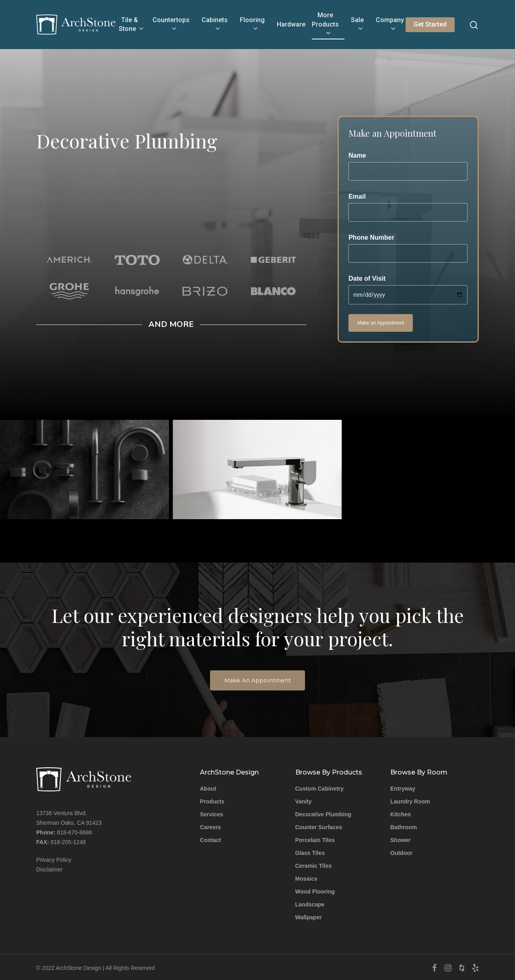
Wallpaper (309, 917)
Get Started (430, 24)
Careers (210, 827)
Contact (210, 840)
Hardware (291, 24)
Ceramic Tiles (314, 865)
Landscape (310, 904)
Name (408, 166)
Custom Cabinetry (320, 788)
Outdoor (401, 853)
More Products (325, 25)
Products (212, 801)
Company (390, 25)
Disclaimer (49, 869)
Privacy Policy (54, 859)
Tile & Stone (131, 25)
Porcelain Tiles (315, 840)
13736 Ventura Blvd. (62, 813)
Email (408, 207)
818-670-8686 (74, 832)
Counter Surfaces (319, 827)
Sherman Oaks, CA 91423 (69, 822)
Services (212, 814)
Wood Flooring (315, 891)
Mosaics (306, 878)
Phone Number (408, 248)
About (208, 788)
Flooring (252, 25)
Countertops (171, 25)
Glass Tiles (310, 853)
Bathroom (404, 827)
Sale (357, 25)
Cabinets (215, 25)
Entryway (403, 788)
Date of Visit (408, 290)
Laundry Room (410, 801)
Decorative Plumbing (323, 814)
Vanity (304, 801)
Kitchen (401, 814)
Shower (401, 840)
